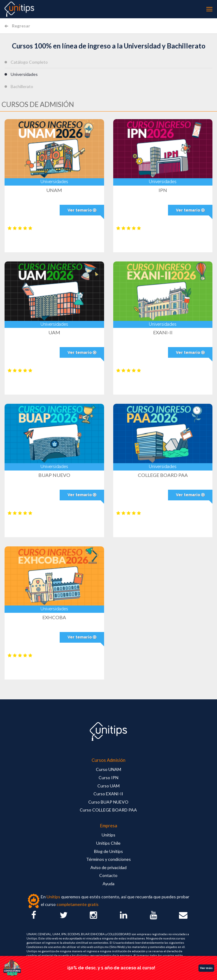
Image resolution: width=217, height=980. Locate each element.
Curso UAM (108, 786)
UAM (54, 332)
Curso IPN (108, 778)
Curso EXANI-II (108, 794)
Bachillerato (22, 86)
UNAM (54, 190)
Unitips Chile (108, 843)
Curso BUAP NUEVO (108, 802)
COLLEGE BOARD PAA (163, 475)
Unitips (108, 835)
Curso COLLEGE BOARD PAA (108, 810)
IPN (163, 190)
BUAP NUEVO (54, 475)
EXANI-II (163, 332)
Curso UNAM (108, 769)
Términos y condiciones (108, 859)
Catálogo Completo (29, 62)
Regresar (17, 26)
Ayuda (108, 884)
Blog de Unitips (108, 851)
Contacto (108, 875)
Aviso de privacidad (108, 867)
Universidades (24, 74)
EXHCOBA (54, 617)
